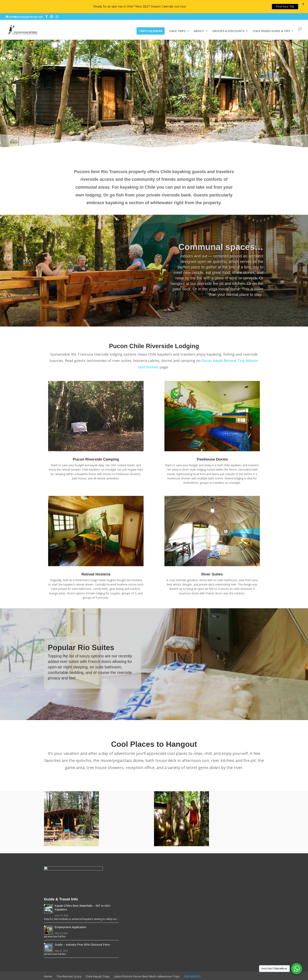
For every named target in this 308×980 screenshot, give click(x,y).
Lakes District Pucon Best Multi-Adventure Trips (147, 976)
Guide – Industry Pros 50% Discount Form (82, 945)
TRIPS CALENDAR (151, 31)
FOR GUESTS (192, 976)
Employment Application (71, 927)
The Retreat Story (69, 976)
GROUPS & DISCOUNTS (228, 31)
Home (48, 976)
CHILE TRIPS (177, 31)
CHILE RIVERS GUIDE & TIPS (271, 31)
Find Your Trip (285, 6)
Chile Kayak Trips (98, 976)
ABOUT (199, 31)
